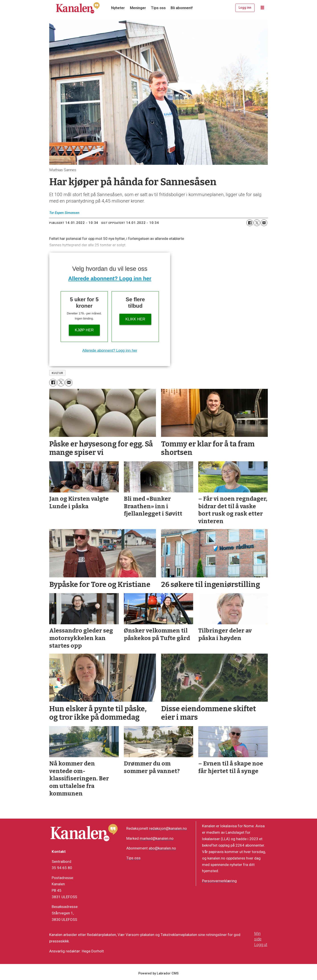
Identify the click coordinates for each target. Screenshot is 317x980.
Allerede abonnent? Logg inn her (110, 278)
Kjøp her (84, 330)
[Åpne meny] (262, 8)
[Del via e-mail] (264, 223)
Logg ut (261, 945)
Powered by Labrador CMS (158, 973)
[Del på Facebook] (250, 223)
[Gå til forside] (78, 8)
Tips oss (158, 8)
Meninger (138, 8)
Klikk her (135, 319)
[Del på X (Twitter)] (257, 223)
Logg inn (245, 8)
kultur (57, 373)
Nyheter (118, 8)
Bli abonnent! (182, 8)
